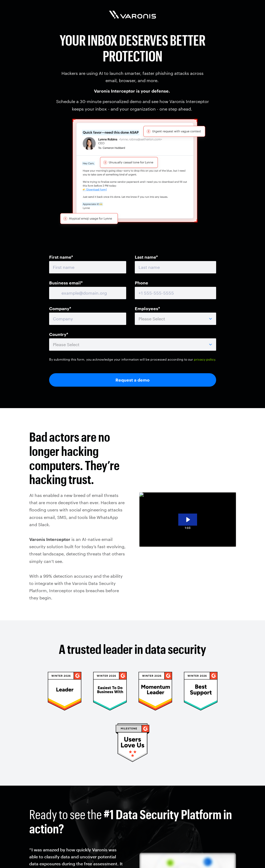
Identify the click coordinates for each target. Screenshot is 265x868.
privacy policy (204, 359)
